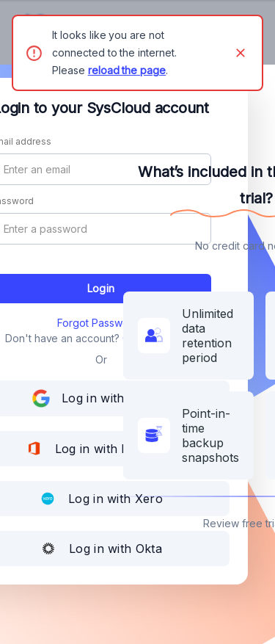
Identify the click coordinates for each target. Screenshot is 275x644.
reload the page (127, 70)
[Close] (241, 53)
